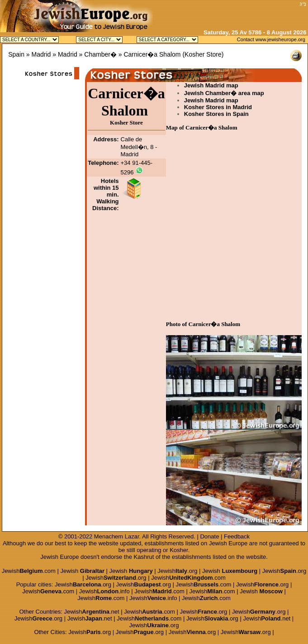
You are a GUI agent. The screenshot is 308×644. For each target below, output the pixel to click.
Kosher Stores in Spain (216, 114)
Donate (209, 536)
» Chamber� (98, 54)
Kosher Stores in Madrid (218, 107)
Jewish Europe (228, 543)
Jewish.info (104, 591)
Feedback (237, 536)
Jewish (82, 571)
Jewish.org (177, 571)
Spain (16, 54)
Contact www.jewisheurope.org (271, 39)
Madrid (41, 54)
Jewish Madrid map (211, 85)
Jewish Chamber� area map (224, 93)
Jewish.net (92, 612)
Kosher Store (203, 54)
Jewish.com (29, 571)
